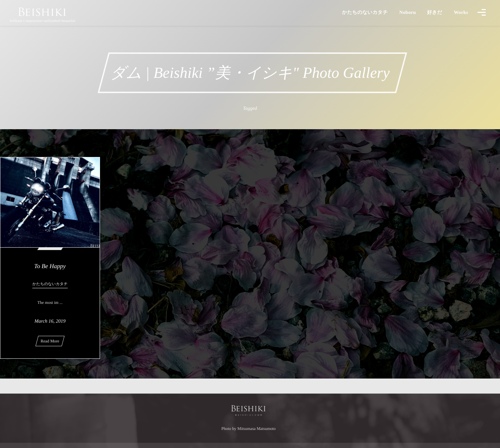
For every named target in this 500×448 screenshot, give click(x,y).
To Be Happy (50, 266)
